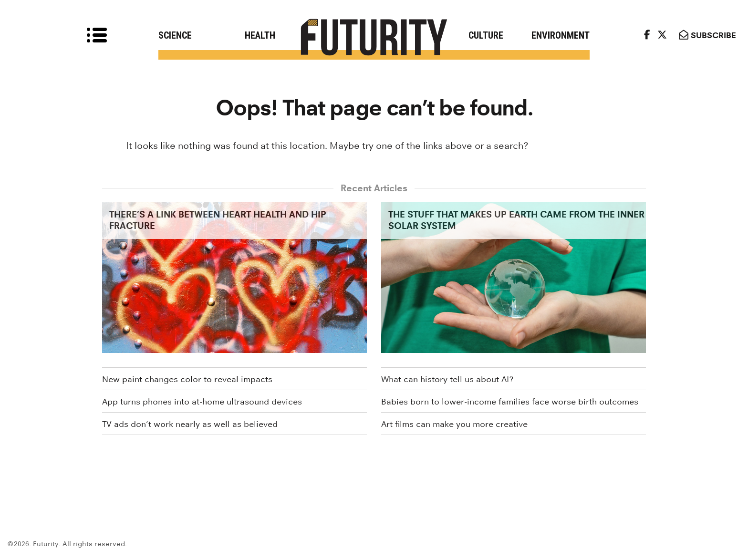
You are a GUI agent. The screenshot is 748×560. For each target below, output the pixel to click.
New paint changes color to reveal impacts (187, 379)
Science (175, 35)
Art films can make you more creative (454, 424)
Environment (561, 35)
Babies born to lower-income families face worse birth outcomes (510, 402)
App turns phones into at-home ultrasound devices (202, 402)
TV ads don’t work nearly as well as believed (190, 424)
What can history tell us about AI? (447, 379)
